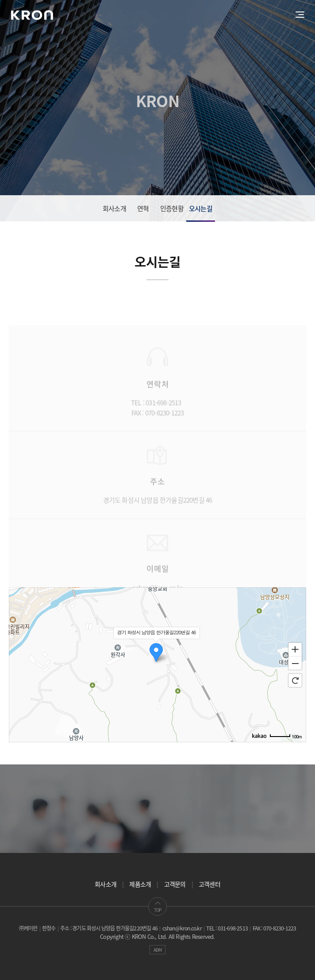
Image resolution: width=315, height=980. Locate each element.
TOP (158, 907)
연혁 (143, 208)
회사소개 (114, 208)
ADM (158, 950)
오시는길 (201, 208)
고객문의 (175, 884)
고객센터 (209, 884)
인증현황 (172, 208)
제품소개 (140, 884)
